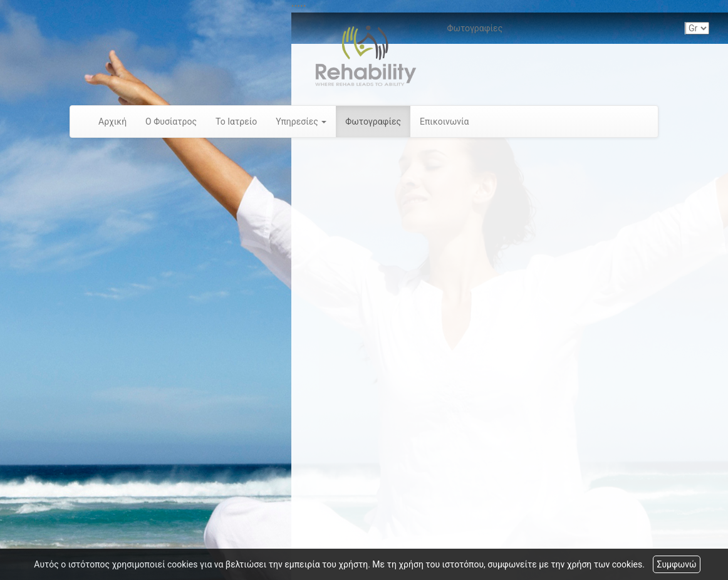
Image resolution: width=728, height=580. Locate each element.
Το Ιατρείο (236, 122)
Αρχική (112, 122)
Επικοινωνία (444, 122)
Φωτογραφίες (373, 122)
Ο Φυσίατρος (171, 122)
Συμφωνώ (676, 564)
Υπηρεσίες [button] (301, 122)
